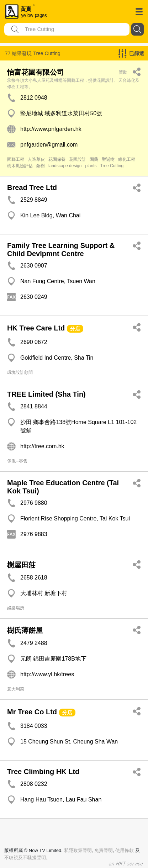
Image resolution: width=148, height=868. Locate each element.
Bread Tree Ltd (32, 187)
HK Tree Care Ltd (36, 328)
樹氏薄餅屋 (25, 630)
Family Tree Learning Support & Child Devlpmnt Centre (61, 250)
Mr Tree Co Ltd (32, 712)
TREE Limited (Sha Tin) (46, 394)
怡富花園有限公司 (36, 72)
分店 (75, 329)
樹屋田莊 (21, 565)
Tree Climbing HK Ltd (43, 772)
